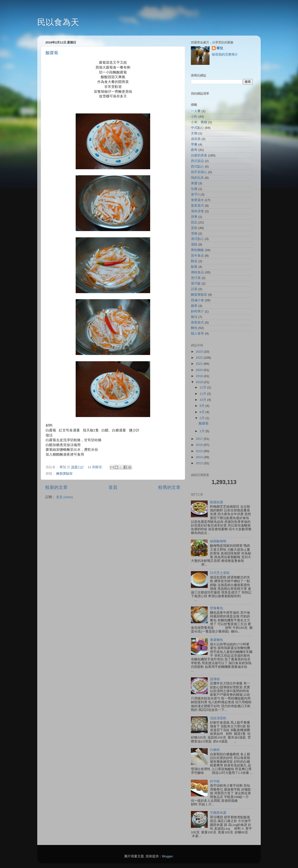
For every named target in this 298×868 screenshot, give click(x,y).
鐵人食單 (197, 333)
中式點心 (197, 128)
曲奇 (194, 150)
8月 (202, 412)
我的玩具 (197, 178)
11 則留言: (96, 467)
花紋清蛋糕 (218, 718)
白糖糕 (215, 750)
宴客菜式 (197, 206)
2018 (200, 382)
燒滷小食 (197, 300)
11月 (203, 394)
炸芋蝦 (215, 781)
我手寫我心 (199, 172)
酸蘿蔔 (52, 53)
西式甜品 (197, 161)
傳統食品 (197, 272)
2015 (200, 451)
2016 (200, 445)
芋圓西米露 (218, 813)
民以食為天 (58, 22)
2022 (200, 358)
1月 (202, 431)
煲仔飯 (196, 283)
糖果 (194, 306)
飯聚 (194, 267)
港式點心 (197, 239)
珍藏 (194, 189)
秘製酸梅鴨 (218, 541)
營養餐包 (217, 608)
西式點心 (197, 167)
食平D (195, 194)
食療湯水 (197, 200)
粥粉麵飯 (197, 250)
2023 (200, 352)
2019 (200, 376)
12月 (203, 387)
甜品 (194, 222)
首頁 (113, 487)
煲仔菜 (196, 278)
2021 (200, 364)
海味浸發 (197, 211)
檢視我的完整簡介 (225, 55)
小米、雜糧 (199, 122)
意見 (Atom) (64, 497)
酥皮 (194, 261)
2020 (200, 370)
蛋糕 (194, 228)
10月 (203, 400)
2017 (200, 439)
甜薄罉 (215, 679)
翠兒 (220, 48)
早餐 (194, 144)
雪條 (194, 234)
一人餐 (196, 111)
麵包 (194, 328)
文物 (194, 133)
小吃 (194, 117)
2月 (202, 418)
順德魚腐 (217, 502)
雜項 (194, 317)
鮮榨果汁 (197, 311)
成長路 (196, 139)
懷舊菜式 (197, 323)
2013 (200, 463)
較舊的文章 (169, 487)
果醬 (194, 183)
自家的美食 (199, 155)
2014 (200, 457)
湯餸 (194, 244)
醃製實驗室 (64, 474)
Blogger (167, 856)
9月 (202, 406)
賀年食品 (197, 256)
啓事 (194, 217)
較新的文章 (56, 487)
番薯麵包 (217, 640)
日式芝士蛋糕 (220, 573)
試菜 (194, 289)
